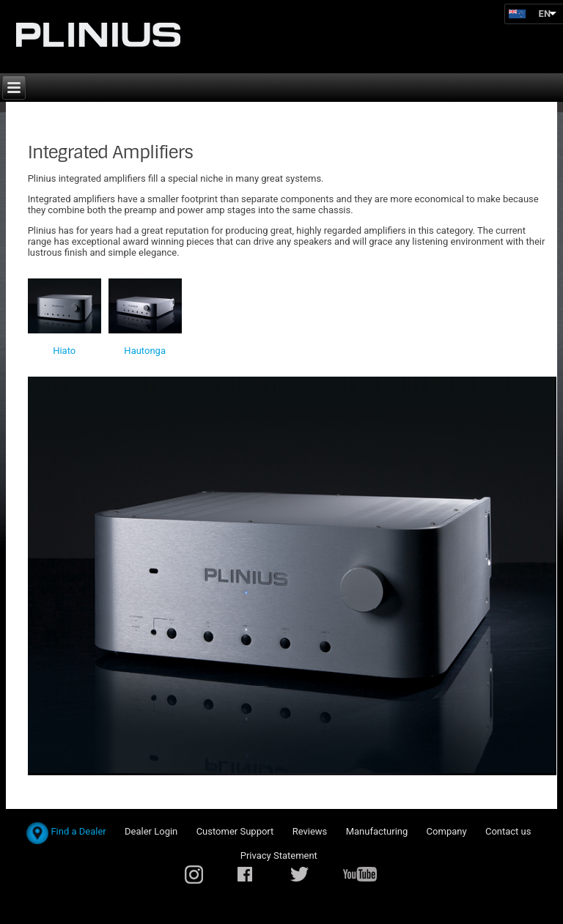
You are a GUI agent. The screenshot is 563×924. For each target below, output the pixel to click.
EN (545, 14)
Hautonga (145, 351)
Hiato (64, 351)
